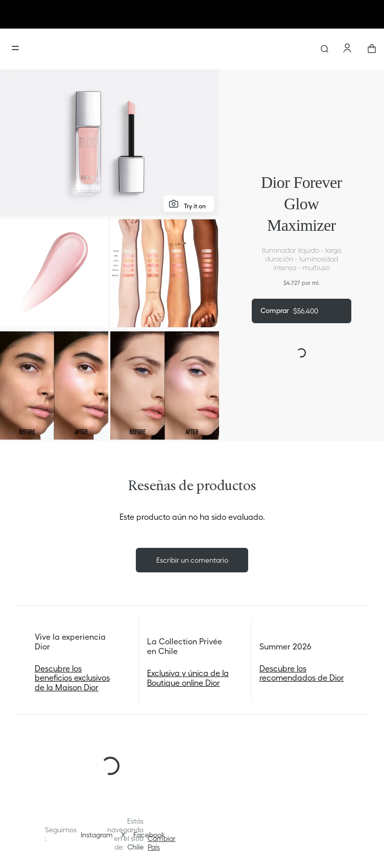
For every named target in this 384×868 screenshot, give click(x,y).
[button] (162, 843)
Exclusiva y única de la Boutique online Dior (188, 678)
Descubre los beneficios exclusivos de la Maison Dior (72, 678)
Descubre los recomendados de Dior (302, 673)
